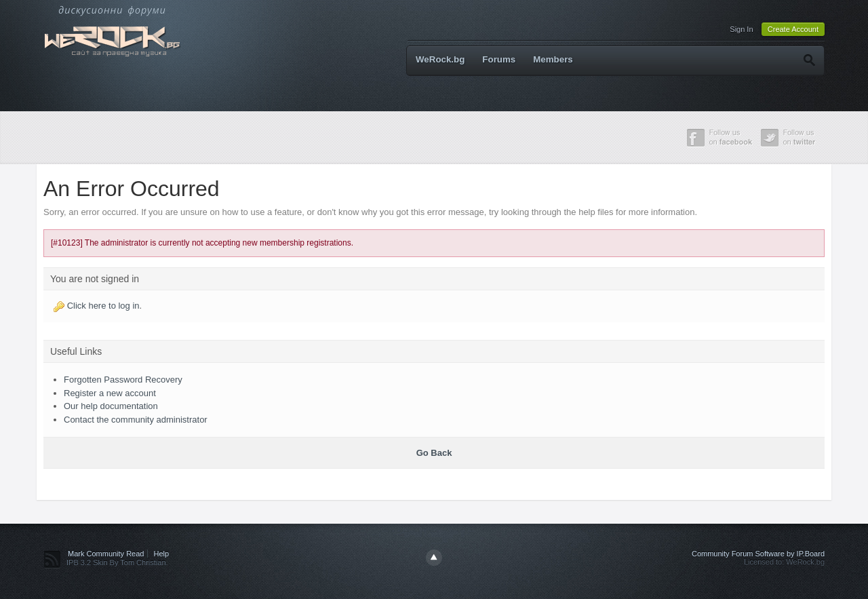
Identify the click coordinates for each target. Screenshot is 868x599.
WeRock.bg (440, 59)
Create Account (793, 29)
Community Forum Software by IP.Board (758, 554)
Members (553, 59)
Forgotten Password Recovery (123, 380)
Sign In (741, 29)
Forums (499, 59)
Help (162, 554)
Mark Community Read (106, 554)
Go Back (434, 453)
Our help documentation (111, 406)
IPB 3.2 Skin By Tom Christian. (117, 562)
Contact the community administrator (136, 420)
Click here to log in (103, 306)
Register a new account (110, 393)
